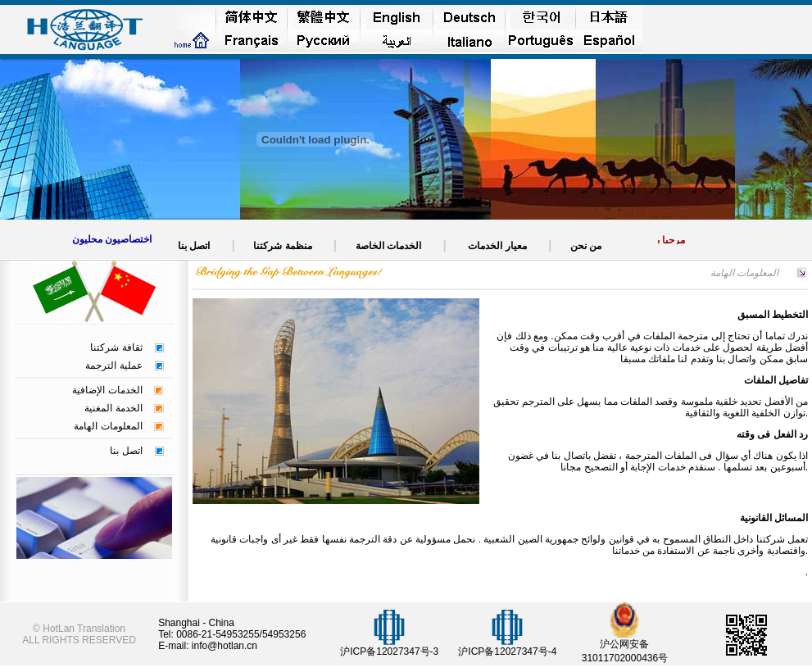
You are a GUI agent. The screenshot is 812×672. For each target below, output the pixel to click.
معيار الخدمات (497, 246)
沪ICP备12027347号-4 (507, 652)
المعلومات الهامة (108, 426)
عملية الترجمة (113, 366)
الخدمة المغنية (113, 408)
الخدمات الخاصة (388, 246)
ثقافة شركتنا (116, 347)
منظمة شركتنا (283, 246)
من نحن (585, 246)
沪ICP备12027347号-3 (389, 652)
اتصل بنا (126, 451)
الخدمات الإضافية (107, 390)
